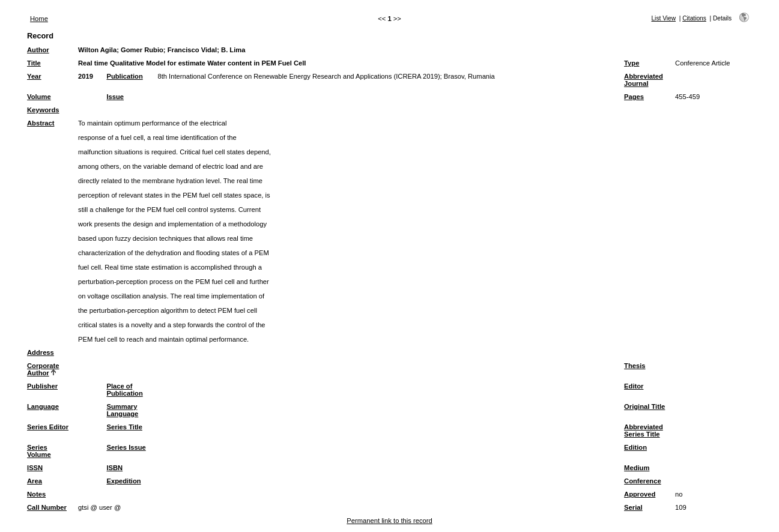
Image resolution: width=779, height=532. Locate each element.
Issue (115, 97)
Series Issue (126, 447)
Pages (634, 97)
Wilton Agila (97, 50)
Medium (637, 468)
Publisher (42, 386)
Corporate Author (43, 369)
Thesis (635, 366)
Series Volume (39, 451)
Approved (640, 494)
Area (35, 481)
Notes (36, 494)
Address (41, 352)
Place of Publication (124, 390)
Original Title (644, 407)
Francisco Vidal (192, 50)
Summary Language (122, 410)
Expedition (123, 481)
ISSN (35, 468)
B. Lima (233, 50)
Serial (633, 507)
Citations (694, 18)
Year (34, 76)
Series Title (124, 427)
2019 (86, 76)
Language (43, 407)
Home (39, 19)
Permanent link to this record (389, 521)
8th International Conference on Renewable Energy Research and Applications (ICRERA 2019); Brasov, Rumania (326, 76)
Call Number (47, 507)
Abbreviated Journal (644, 80)
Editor (634, 386)
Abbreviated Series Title (644, 431)
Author (38, 50)
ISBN (114, 468)
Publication (124, 76)
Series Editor (48, 427)
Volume (39, 97)
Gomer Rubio (142, 50)
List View (663, 18)
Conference (643, 481)
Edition (635, 447)
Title (34, 63)
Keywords (43, 110)
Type (632, 63)
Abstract (41, 123)
